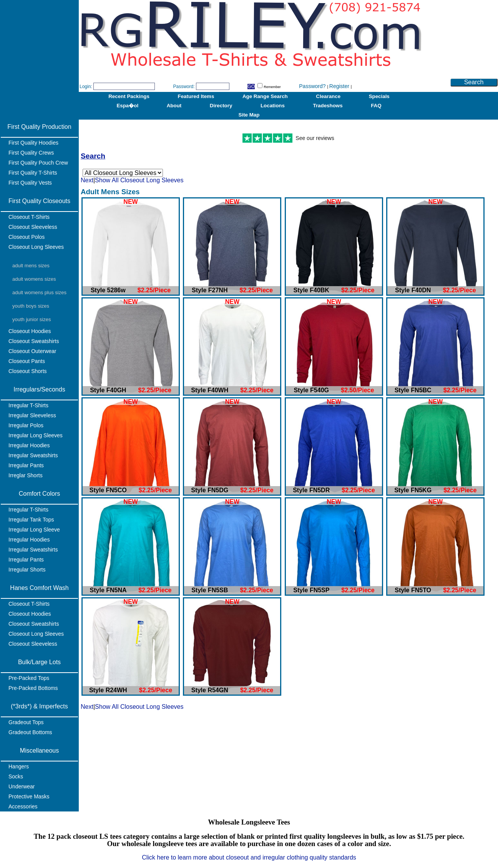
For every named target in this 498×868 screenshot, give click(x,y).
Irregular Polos (26, 425)
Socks (16, 776)
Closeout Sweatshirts (34, 341)
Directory (221, 106)
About (174, 106)
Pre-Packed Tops (29, 678)
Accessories (23, 806)
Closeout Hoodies (30, 331)
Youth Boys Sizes (31, 306)
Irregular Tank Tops (31, 520)
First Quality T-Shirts (33, 173)
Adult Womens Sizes (34, 279)
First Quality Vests (30, 183)
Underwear (22, 786)
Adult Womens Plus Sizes (39, 292)
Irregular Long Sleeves (36, 435)
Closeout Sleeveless (33, 227)
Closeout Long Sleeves (36, 247)
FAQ (376, 106)
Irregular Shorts (27, 570)
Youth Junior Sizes (32, 319)
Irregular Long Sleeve (34, 530)
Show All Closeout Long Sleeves (139, 180)
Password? (313, 86)
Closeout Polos (27, 237)
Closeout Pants (27, 361)
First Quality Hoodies (33, 143)
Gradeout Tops (26, 722)
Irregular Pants (26, 465)
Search (474, 82)
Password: (184, 87)
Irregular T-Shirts (28, 405)
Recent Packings (129, 96)
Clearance (328, 96)
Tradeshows (328, 106)
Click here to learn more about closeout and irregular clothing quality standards (249, 857)
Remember (269, 87)
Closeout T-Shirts (29, 217)
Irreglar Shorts (26, 475)
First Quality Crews (31, 153)
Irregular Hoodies (29, 445)
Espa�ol (127, 106)
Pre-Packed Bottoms (33, 688)
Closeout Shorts (28, 371)
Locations (273, 106)
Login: (86, 87)
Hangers (19, 766)
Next (87, 180)
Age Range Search (265, 96)
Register (340, 86)
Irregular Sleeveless (32, 415)
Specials (379, 96)
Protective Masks (29, 796)
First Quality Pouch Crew (38, 163)
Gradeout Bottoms (30, 732)
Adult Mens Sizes (31, 266)
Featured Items (196, 96)
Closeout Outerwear (32, 351)
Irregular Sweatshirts (33, 455)
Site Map (249, 115)
